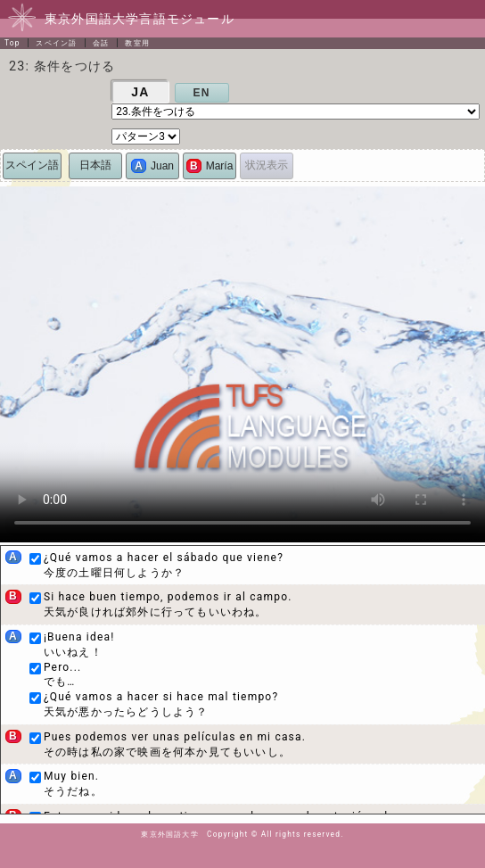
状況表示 (267, 165)
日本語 (95, 165)
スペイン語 (56, 43)
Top (12, 43)
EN (202, 93)
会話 (101, 43)
